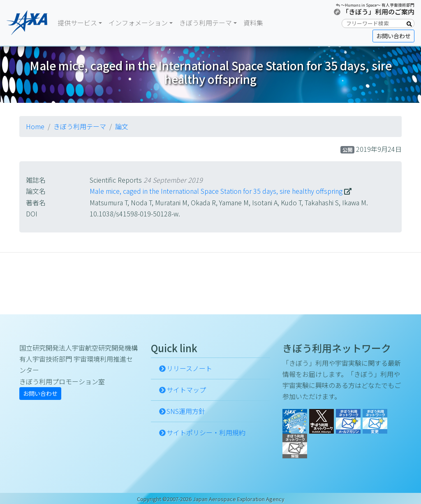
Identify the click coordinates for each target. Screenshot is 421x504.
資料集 (253, 23)
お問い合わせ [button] (393, 36)
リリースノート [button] (189, 368)
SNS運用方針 (186, 411)
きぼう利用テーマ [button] (206, 23)
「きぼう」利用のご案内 (378, 12)
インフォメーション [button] (138, 23)
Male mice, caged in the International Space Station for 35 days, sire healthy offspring (216, 191)
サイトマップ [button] (186, 390)
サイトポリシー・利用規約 (206, 432)
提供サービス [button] (77, 23)
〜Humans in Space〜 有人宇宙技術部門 (378, 5)
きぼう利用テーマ (80, 126)
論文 (122, 126)
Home (35, 126)
